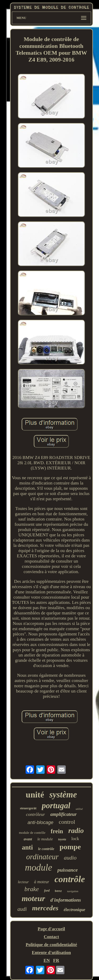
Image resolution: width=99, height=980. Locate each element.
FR (56, 960)
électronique (74, 910)
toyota (62, 839)
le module (45, 839)
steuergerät (28, 808)
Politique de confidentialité (51, 945)
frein (57, 831)
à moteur (42, 882)
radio (76, 831)
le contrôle (46, 849)
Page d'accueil (51, 929)
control (67, 822)
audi (22, 909)
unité (35, 795)
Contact (51, 937)
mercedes (45, 908)
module (38, 868)
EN (47, 960)
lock (75, 839)
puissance (67, 870)
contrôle (70, 879)
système (63, 795)
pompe (70, 847)
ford (47, 891)
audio (70, 858)
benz (58, 891)
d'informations (66, 900)
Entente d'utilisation (51, 953)
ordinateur (42, 857)
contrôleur (36, 814)
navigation (73, 891)
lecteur (23, 882)
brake (32, 889)
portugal (56, 805)
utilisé (79, 809)
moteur (33, 898)
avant (28, 839)
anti (27, 847)
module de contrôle (32, 833)
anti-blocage (40, 822)
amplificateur (63, 814)
